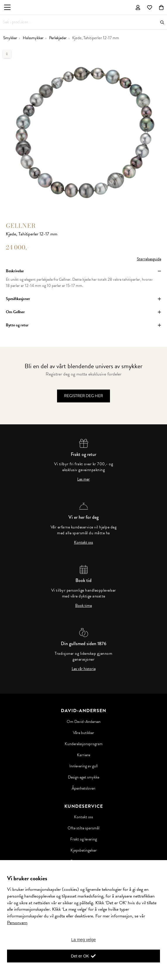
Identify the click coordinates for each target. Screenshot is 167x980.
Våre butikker (83, 733)
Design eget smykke (83, 777)
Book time (83, 606)
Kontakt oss (83, 542)
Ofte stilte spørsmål (83, 828)
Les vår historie (84, 669)
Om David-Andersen (84, 722)
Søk (162, 22)
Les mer (83, 479)
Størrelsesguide (149, 259)
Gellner (21, 226)
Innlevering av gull (83, 766)
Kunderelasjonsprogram (84, 744)
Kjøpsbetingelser (84, 850)
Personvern (17, 923)
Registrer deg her (83, 396)
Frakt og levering (83, 839)
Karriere (83, 755)
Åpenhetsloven (83, 788)
